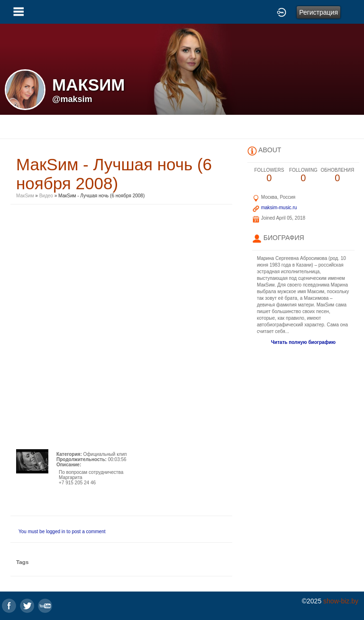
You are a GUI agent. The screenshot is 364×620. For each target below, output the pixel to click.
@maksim (72, 99)
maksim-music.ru (279, 208)
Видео (46, 196)
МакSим (25, 196)
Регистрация (318, 12)
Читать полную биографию (303, 342)
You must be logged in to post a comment (62, 532)
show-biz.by (341, 601)
